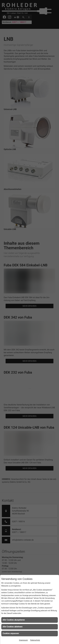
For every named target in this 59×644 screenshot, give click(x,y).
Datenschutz (35, 640)
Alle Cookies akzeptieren (14, 620)
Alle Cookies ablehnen (13, 627)
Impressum (23, 640)
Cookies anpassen (11, 633)
